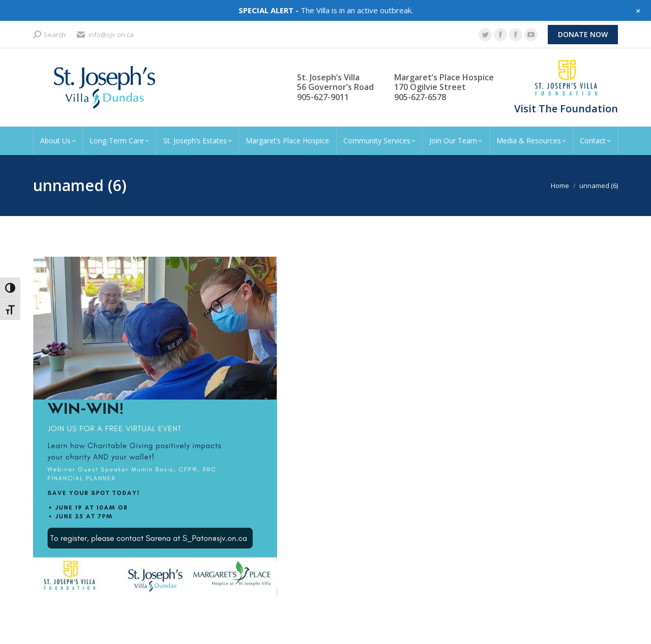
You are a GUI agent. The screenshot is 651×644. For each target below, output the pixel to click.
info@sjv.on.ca (105, 35)
